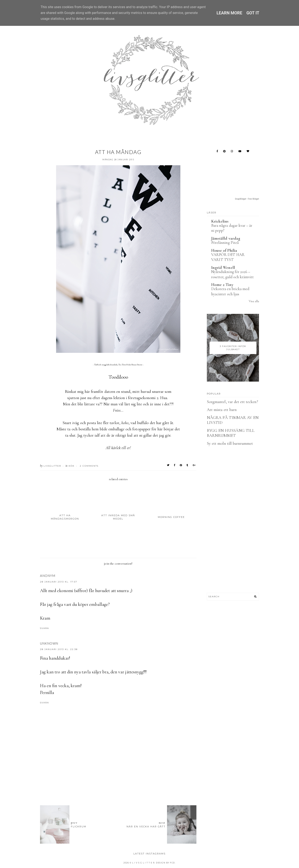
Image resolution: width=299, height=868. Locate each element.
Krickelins (220, 221)
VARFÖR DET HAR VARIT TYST (228, 257)
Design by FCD (165, 863)
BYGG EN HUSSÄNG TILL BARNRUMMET (231, 433)
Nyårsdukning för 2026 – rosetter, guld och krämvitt (232, 274)
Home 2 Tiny (222, 285)
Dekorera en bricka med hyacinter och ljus (230, 291)
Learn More (229, 13)
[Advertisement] (118, 779)
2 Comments (89, 466)
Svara (45, 628)
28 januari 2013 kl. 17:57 (59, 582)
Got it (253, 13)
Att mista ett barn (222, 410)
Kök (72, 466)
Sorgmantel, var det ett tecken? (232, 402)
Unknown (49, 643)
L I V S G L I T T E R (143, 863)
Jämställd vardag (226, 238)
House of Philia (224, 251)
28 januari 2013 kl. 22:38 (59, 649)
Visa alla (254, 301)
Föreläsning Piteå (225, 242)
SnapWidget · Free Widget (247, 199)
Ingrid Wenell (223, 268)
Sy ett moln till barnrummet (230, 443)
